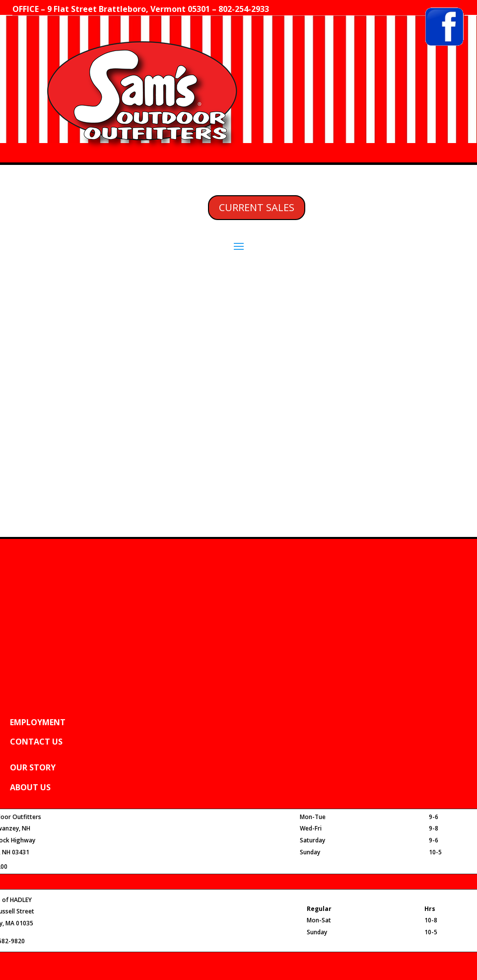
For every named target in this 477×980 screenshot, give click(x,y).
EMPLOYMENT (38, 722)
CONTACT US (36, 742)
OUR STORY (33, 767)
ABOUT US (30, 787)
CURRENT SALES (257, 207)
